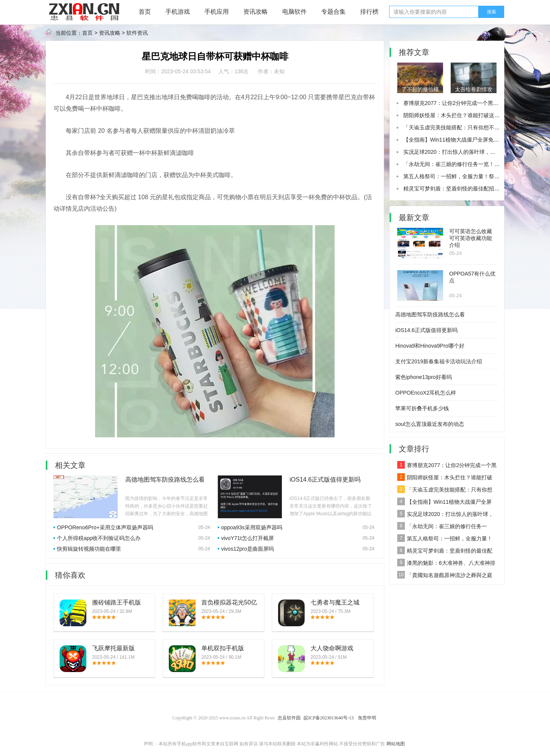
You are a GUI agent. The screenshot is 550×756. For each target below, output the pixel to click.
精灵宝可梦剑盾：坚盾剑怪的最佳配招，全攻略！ (462, 189)
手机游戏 (178, 12)
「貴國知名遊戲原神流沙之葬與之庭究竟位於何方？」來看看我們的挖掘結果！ (445, 576)
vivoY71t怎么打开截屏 (247, 538)
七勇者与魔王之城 (335, 602)
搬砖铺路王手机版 (116, 602)
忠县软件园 (289, 718)
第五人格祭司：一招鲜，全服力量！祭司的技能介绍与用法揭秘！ (445, 539)
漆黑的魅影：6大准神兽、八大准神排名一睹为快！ (446, 564)
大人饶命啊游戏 (332, 648)
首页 (145, 12)
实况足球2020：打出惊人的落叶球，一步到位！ (460, 152)
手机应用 (217, 12)
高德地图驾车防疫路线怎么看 (165, 480)
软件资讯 (137, 33)
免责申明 (367, 718)
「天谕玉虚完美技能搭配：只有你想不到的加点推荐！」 (470, 127)
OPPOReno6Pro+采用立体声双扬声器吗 (105, 527)
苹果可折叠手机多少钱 (422, 408)
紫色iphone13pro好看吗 (424, 377)
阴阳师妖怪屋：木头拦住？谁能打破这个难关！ (459, 115)
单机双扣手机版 (223, 648)
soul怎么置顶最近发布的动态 (430, 424)
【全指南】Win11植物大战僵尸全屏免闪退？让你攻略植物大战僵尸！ (444, 503)
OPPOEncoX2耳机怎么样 (426, 393)
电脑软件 (294, 12)
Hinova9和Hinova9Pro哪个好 (430, 346)
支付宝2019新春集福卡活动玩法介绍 (439, 361)
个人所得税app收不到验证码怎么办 (99, 538)
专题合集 (333, 12)
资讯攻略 (256, 12)
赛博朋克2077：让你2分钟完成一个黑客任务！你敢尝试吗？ (475, 103)
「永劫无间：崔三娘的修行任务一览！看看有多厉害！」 (470, 164)
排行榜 (369, 12)
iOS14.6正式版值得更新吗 (325, 480)
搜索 (492, 12)
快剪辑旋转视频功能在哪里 (89, 549)
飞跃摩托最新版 (113, 648)
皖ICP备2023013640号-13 (329, 718)
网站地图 (396, 744)
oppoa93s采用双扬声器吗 (252, 527)
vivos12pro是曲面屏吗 (247, 549)
